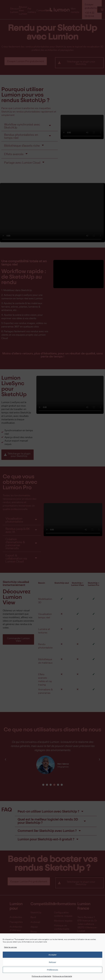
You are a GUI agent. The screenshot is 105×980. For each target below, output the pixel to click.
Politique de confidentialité (41, 976)
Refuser (53, 962)
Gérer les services (10, 947)
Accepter (52, 955)
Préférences (53, 970)
